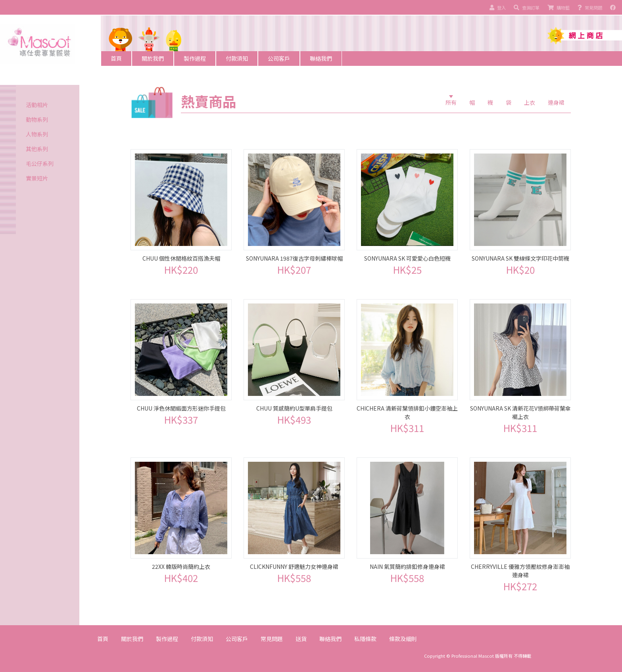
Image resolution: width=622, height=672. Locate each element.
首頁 (116, 58)
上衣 (530, 102)
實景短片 (37, 178)
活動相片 (37, 105)
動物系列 (37, 119)
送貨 (301, 639)
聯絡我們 (321, 58)
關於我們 (153, 58)
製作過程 (195, 58)
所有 (451, 102)
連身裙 (556, 102)
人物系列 (37, 134)
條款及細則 (403, 639)
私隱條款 (365, 639)
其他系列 (37, 149)
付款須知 (237, 58)
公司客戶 (279, 58)
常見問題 (272, 639)
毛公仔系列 (40, 163)
